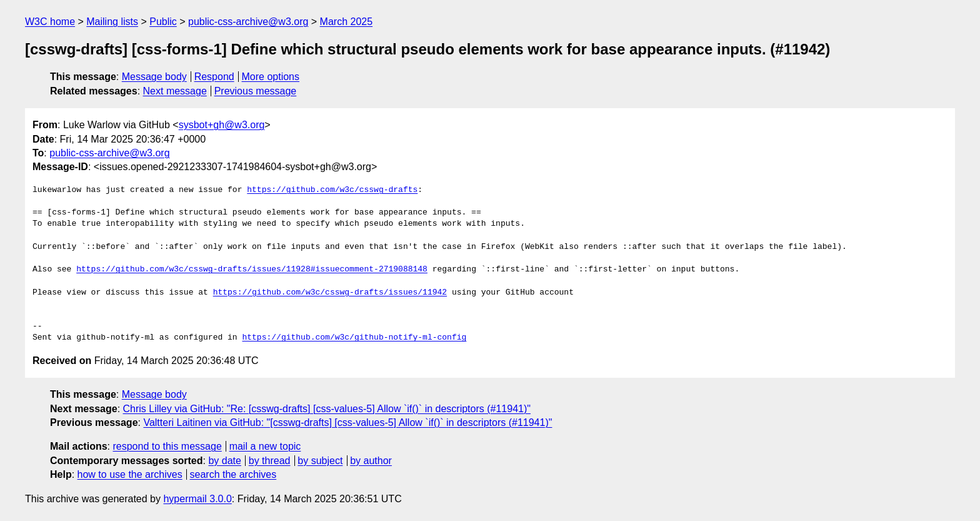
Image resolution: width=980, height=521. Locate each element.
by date (224, 461)
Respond (214, 77)
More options (271, 77)
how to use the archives (130, 474)
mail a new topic (265, 446)
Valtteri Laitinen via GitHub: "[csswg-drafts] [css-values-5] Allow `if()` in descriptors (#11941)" (347, 422)
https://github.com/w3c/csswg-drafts (332, 190)
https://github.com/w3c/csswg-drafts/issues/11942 (330, 293)
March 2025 (347, 22)
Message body (154, 77)
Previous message (256, 91)
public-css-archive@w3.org (248, 22)
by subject (320, 461)
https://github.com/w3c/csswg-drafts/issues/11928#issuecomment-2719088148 (252, 270)
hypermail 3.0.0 (197, 499)
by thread (270, 461)
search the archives (233, 474)
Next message (175, 91)
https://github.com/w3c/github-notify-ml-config (354, 338)
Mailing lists (112, 22)
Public (163, 22)
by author (371, 461)
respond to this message (167, 446)
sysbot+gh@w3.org (222, 125)
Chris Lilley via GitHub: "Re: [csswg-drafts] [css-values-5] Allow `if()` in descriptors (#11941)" (327, 409)
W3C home (50, 22)
